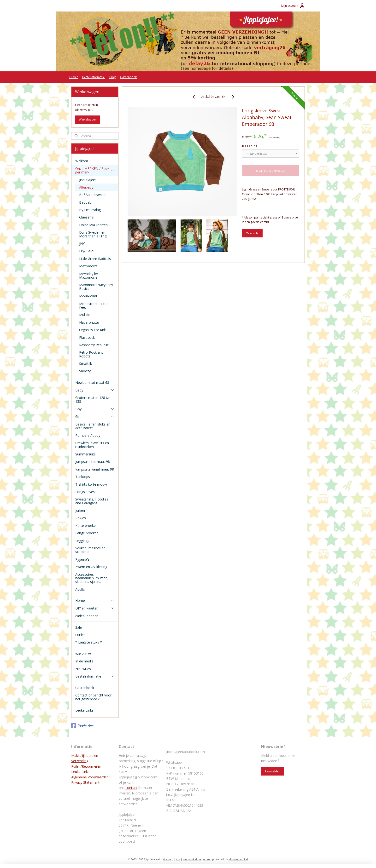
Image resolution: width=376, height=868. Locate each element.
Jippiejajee (82, 725)
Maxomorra (88, 266)
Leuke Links (84, 710)
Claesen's (86, 217)
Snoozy (85, 371)
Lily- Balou (87, 251)
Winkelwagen (88, 119)
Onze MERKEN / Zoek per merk (95, 170)
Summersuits (85, 454)
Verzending (80, 761)
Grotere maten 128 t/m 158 (93, 399)
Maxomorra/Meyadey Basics (96, 287)
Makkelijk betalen (85, 756)
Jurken (80, 510)
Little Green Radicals (95, 259)
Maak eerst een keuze (271, 171)
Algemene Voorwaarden (90, 777)
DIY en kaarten (95, 608)
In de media (84, 661)
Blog (112, 77)
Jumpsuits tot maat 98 (93, 462)
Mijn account (293, 6)
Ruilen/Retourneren (86, 766)
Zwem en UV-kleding (91, 567)
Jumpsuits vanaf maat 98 (95, 469)
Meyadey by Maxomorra (88, 276)
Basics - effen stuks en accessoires (93, 426)
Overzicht (252, 233)
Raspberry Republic (94, 345)
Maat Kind (250, 146)
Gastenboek (128, 77)
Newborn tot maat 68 (92, 382)
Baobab (85, 202)
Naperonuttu (89, 322)
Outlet (73, 77)
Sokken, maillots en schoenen (90, 550)
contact (131, 788)
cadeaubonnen (87, 616)
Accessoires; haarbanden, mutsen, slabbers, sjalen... (92, 578)
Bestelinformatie (94, 77)
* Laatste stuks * (89, 642)
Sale (79, 627)
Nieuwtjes (83, 669)
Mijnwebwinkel (238, 859)
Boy (95, 409)
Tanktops (83, 477)
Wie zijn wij (84, 654)
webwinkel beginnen (196, 859)
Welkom (82, 161)
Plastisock (87, 337)
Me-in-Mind (88, 296)
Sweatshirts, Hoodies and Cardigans (92, 501)
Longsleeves (85, 492)
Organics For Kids (93, 330)
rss (178, 859)
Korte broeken (86, 526)
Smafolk (85, 364)
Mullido (85, 315)
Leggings (82, 541)
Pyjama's (82, 559)
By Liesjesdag (90, 210)
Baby (95, 390)
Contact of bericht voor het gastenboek (93, 697)
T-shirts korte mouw (91, 484)
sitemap (168, 859)
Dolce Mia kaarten (93, 225)
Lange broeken (87, 533)
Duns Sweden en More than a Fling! (93, 234)
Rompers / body (88, 435)
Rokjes (81, 518)
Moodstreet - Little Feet (94, 305)
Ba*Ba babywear (92, 195)
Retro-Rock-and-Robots (92, 354)
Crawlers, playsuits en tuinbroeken (92, 445)
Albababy (86, 187)
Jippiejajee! (87, 180)
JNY (82, 244)
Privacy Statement (85, 782)
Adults (80, 589)
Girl (95, 417)
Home (95, 601)
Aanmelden (273, 771)
